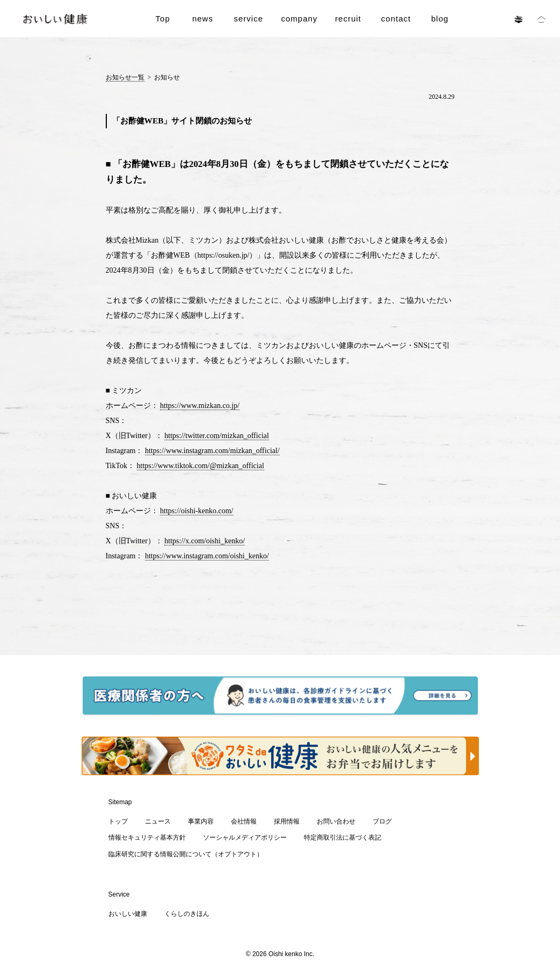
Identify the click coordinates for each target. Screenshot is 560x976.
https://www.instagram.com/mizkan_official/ (212, 451)
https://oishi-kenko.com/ (197, 511)
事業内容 (201, 821)
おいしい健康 (128, 914)
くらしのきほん (187, 914)
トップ (118, 821)
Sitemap (120, 802)
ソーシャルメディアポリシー (245, 837)
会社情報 (244, 821)
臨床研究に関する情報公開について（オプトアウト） (186, 854)
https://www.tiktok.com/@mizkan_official (201, 466)
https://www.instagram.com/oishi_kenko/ (207, 556)
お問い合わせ (336, 821)
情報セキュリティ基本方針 (147, 837)
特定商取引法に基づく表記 (343, 837)
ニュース (158, 821)
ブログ (382, 821)
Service (119, 894)
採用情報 (287, 821)
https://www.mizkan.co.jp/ (200, 406)
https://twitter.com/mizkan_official (217, 436)
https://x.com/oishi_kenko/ (205, 541)
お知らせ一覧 (125, 77)
